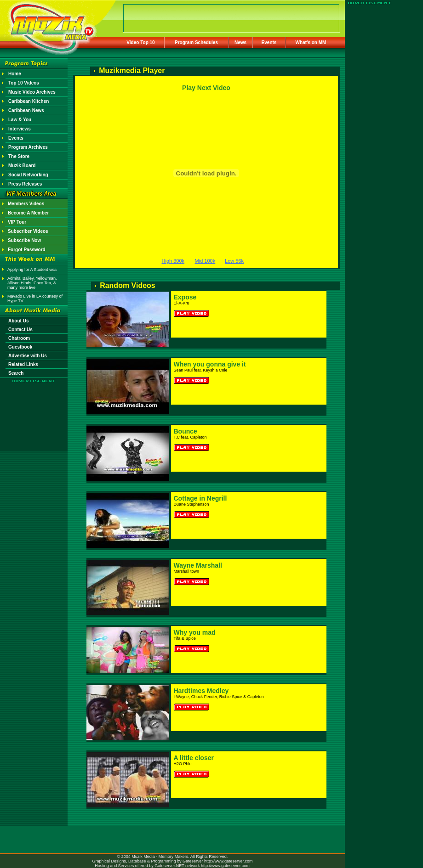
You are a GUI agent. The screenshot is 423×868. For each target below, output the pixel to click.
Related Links (23, 364)
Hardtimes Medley (201, 691)
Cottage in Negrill (200, 498)
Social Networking (28, 175)
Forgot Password (27, 250)
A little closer (194, 758)
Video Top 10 (140, 42)
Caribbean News (26, 110)
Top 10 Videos (24, 83)
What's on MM (311, 42)
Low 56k (234, 261)
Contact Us (20, 330)
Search (16, 373)
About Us (18, 321)
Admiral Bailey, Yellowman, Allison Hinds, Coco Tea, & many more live (32, 283)
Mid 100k (205, 261)
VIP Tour (17, 222)
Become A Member (28, 213)
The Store (19, 156)
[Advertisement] (34, 410)
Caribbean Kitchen (29, 101)
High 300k (173, 261)
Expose (185, 297)
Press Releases (25, 184)
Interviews (20, 129)
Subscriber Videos (28, 231)
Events (269, 42)
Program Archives (28, 147)
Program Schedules (196, 42)
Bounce (186, 431)
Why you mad (195, 632)
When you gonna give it (210, 364)
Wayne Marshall (198, 565)
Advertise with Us (28, 356)
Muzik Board (22, 166)
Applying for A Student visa (32, 270)
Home (15, 74)
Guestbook (20, 347)
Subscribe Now (24, 240)
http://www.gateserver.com (229, 861)
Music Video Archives (32, 92)
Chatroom (19, 338)
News (240, 42)
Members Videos (26, 204)
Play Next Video (206, 88)
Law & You (20, 120)
